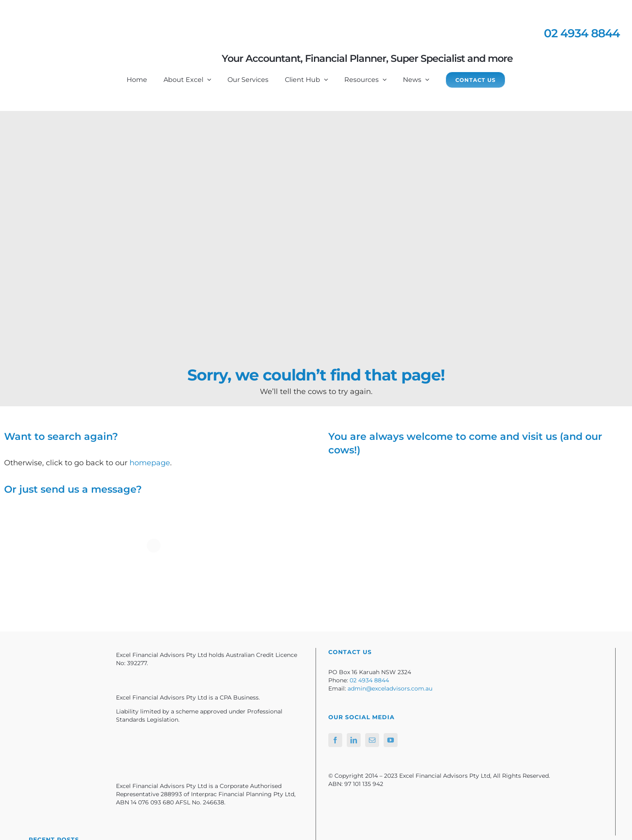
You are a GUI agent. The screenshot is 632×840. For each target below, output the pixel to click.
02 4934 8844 (582, 33)
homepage (150, 463)
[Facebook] (335, 740)
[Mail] (372, 740)
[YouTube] (391, 740)
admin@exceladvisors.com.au (390, 688)
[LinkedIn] (354, 740)
